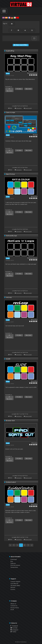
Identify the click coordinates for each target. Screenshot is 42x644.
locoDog (35, 196)
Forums (13, 589)
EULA (12, 610)
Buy (12, 561)
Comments (19, 108)
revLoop (9, 297)
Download (14, 559)
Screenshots (14, 567)
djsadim (35, 443)
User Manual (14, 584)
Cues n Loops (10, 113)
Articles (13, 587)
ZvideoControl (11, 482)
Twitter (13, 632)
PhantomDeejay (33, 73)
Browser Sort (10, 421)
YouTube (14, 628)
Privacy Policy (15, 608)
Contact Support (15, 582)
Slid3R (8, 359)
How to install (28, 108)
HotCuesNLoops (11, 236)
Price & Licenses (15, 565)
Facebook (14, 626)
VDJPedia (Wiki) (15, 586)
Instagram (14, 630)
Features (13, 563)
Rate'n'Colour (10, 174)
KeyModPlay (10, 51)
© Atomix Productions (21, 642)
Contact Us (14, 606)
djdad (36, 135)
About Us (13, 604)
